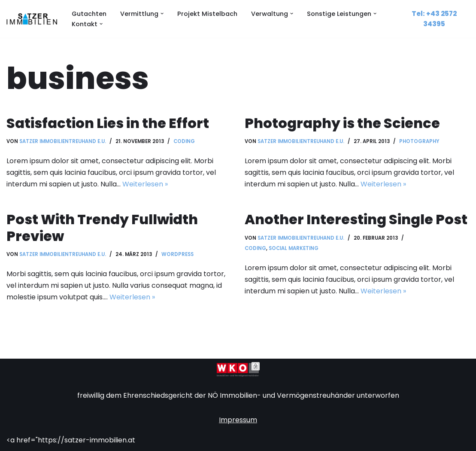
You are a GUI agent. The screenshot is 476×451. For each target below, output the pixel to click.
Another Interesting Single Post (356, 219)
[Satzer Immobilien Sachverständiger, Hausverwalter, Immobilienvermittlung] (32, 19)
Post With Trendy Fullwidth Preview (102, 227)
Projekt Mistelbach (207, 14)
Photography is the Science (342, 123)
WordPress (177, 254)
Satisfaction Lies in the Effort (108, 123)
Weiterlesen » (145, 184)
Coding (184, 141)
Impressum (238, 420)
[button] (162, 14)
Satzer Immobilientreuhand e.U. (63, 141)
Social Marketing (294, 248)
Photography (419, 141)
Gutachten (89, 14)
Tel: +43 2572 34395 (434, 19)
